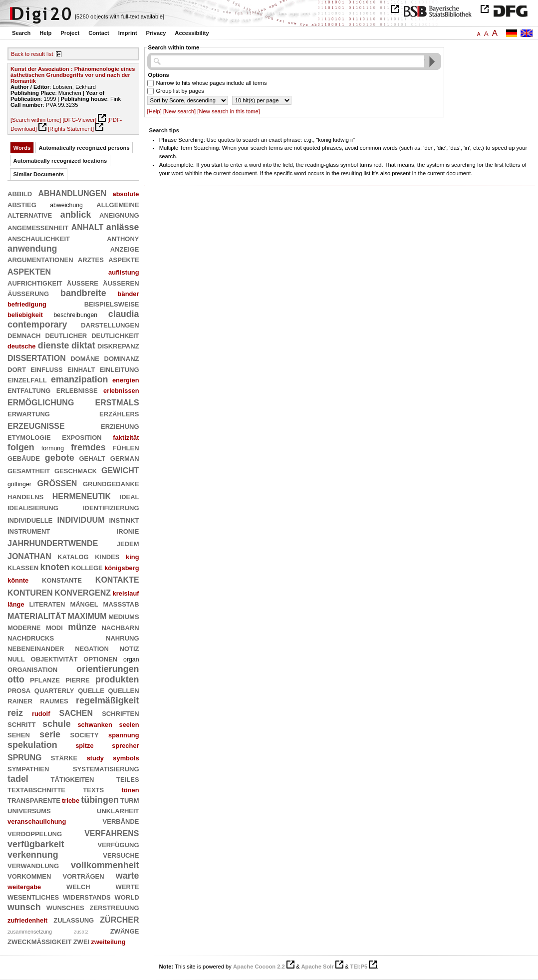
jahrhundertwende (53, 542)
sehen (19, 734)
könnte (18, 580)
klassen (23, 567)
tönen (131, 790)
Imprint (128, 33)
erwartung (29, 413)
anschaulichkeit (39, 238)
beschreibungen (76, 315)
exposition (82, 437)
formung (53, 448)
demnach (24, 335)
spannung (124, 735)
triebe (71, 801)
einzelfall (27, 379)
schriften (120, 713)
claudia (124, 314)
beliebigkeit (25, 315)
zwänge (125, 931)
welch (78, 886)
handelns (25, 496)
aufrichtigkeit (35, 283)
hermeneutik (82, 495)
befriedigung (27, 304)
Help (45, 33)
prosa (19, 690)
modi (54, 627)
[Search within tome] (36, 120)
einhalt (81, 369)
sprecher (125, 746)
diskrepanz (118, 345)
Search (21, 33)
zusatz (81, 932)
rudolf (41, 714)
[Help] (154, 111)
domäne (85, 358)
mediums (124, 616)
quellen (123, 690)
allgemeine (118, 204)
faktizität (126, 438)
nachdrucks (31, 638)
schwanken (95, 725)
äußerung (28, 293)
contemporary (37, 325)
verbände (121, 821)
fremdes (88, 447)
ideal (130, 496)
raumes (54, 700)
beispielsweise (112, 304)
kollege (87, 567)
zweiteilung (108, 942)
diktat (83, 345)
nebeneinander (36, 648)
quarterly (54, 690)
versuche (121, 855)
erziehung (120, 426)
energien (126, 380)
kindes (107, 556)
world (127, 897)
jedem (128, 543)
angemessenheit (38, 227)
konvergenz (83, 592)
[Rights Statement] (71, 129)
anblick (76, 215)
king (132, 557)
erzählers (119, 413)
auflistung (124, 272)
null (16, 658)
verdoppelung (35, 833)
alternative (30, 215)
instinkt (124, 520)
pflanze (45, 679)
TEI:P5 (359, 967)
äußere (83, 283)
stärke (64, 757)
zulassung (74, 920)
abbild (20, 193)
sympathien (28, 768)
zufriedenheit (27, 920)
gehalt (92, 458)
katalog (73, 556)
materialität (37, 615)
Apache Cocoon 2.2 (259, 967)
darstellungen (110, 325)
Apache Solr (318, 967)
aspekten (29, 271)
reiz (15, 713)
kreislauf (126, 593)
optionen (100, 658)
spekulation (32, 745)
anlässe (123, 227)
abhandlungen (72, 192)
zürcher (119, 919)
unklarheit (118, 810)
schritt (21, 724)
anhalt (88, 226)
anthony (123, 238)
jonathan (29, 555)
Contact (99, 33)
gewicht (120, 470)
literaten (47, 604)
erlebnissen (121, 391)
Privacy (156, 33)
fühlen (126, 447)
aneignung (119, 215)
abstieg (22, 204)
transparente (34, 800)
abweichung (66, 205)
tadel (18, 779)
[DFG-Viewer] (79, 120)
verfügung (118, 844)
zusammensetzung (30, 932)
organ (131, 659)
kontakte (117, 579)
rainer (20, 700)
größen (57, 483)
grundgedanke (111, 483)
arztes (91, 259)
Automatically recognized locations (60, 161)
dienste (54, 345)
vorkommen (29, 876)
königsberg (122, 568)
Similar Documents (39, 174)
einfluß (46, 369)
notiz (130, 648)
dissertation (37, 357)
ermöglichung (41, 402)
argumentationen (40, 259)
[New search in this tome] (229, 111)
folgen (21, 447)
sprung (24, 757)
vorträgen (84, 876)
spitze (85, 746)
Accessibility (192, 33)
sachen (76, 712)
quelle (91, 690)
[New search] (179, 111)
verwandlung (33, 865)
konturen (30, 592)
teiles (128, 779)
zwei (82, 941)
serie (50, 734)
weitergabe (24, 887)
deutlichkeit (115, 335)
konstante (62, 580)
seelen (129, 725)
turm (130, 800)
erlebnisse (77, 390)
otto (16, 679)
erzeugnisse (36, 425)
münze (82, 627)
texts (93, 789)
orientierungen (108, 669)
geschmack (76, 470)
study (95, 758)
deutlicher (66, 335)
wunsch (24, 907)
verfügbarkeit (36, 844)
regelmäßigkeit (108, 700)
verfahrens (112, 832)
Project (70, 33)
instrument (29, 531)
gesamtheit (29, 470)
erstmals (117, 402)
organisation (32, 669)
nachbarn (120, 627)
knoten (55, 567)
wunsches (65, 907)
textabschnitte (36, 789)
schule (57, 724)
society (85, 734)
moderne (24, 627)
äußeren (121, 283)
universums (29, 810)
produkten (117, 679)
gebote (60, 458)
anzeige (125, 249)
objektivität (54, 658)
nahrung (122, 638)
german (125, 458)
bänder (129, 294)
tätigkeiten (73, 779)
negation (92, 648)
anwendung (32, 249)
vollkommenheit (105, 865)
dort (17, 369)
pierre (77, 679)
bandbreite (83, 293)
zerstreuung (115, 907)
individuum (81, 519)
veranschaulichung (37, 821)
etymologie (29, 437)
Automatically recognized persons (84, 148)
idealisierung (33, 507)
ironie (128, 531)
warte (128, 876)
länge (16, 604)
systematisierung (106, 768)
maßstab (121, 604)
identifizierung (111, 507)
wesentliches (33, 897)
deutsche (22, 346)
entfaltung (29, 390)
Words (22, 148)
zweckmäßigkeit (40, 941)
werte (128, 886)
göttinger (19, 484)
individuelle (30, 520)
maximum (87, 615)
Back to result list (32, 54)
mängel (84, 604)
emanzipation (80, 379)
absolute (126, 194)
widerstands (87, 897)
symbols (126, 758)
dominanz (122, 358)
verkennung (33, 855)
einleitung (120, 369)
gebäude (24, 458)
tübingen (100, 800)
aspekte (124, 259)
